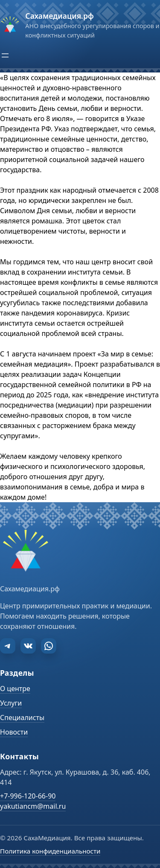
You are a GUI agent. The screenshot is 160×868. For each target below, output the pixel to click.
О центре (15, 689)
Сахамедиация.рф (59, 16)
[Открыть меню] (5, 55)
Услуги (11, 703)
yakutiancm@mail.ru (33, 806)
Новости (14, 732)
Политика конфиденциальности (50, 851)
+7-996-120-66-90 (28, 796)
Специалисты (22, 718)
